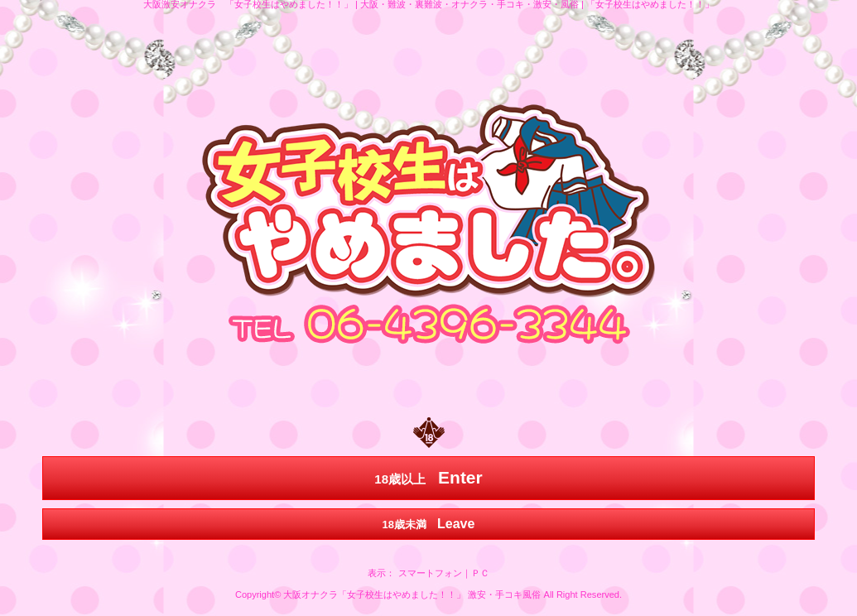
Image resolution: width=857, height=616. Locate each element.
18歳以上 (428, 477)
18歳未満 (429, 524)
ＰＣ (480, 573)
